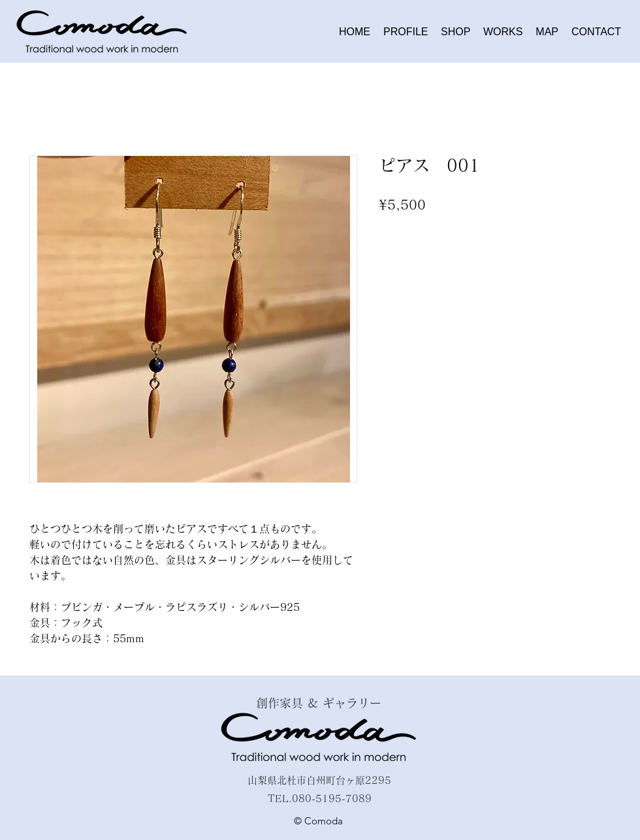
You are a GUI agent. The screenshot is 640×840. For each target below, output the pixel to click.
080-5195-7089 (332, 799)
